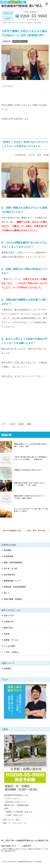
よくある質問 (9, 646)
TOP (26, 841)
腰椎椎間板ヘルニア (12, 581)
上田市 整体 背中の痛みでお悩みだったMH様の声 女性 (38, 531)
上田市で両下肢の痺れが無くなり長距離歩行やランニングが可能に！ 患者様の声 (31, 458)
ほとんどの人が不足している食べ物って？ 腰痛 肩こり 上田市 (31, 510)
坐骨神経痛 (9, 556)
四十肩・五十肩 (10, 569)
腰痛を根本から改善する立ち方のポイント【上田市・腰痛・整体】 (30, 497)
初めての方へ (9, 616)
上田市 (21, 424)
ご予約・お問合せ (11, 652)
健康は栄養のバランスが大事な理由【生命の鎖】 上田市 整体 (31, 445)
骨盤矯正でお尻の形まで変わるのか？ (28, 470)
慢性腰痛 (8, 550)
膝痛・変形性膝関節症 (13, 562)
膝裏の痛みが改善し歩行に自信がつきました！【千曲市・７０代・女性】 (30, 484)
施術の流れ (9, 628)
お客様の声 (7, 41)
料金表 (7, 634)
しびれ (12, 424)
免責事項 (8, 669)
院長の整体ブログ (20, 41)
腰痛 (29, 424)
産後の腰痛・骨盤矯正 (13, 599)
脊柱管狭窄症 (9, 575)
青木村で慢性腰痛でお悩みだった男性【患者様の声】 (14, 531)
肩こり (7, 593)
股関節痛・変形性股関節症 (15, 587)
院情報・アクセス (11, 640)
